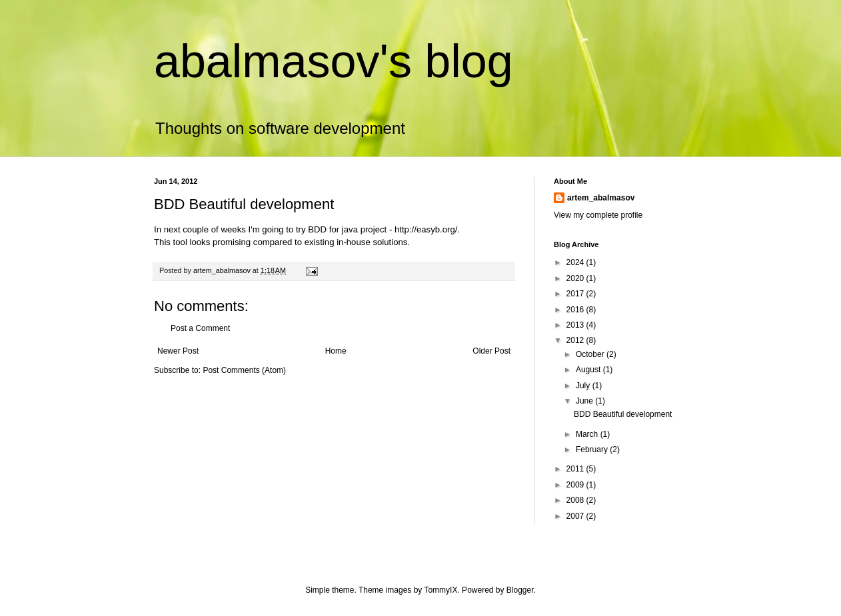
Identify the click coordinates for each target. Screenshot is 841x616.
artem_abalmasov (601, 198)
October (591, 354)
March (588, 434)
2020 (576, 278)
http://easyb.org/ (426, 229)
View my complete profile (598, 215)
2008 (576, 500)
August (589, 370)
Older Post (491, 351)
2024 (576, 262)
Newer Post (178, 351)
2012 (576, 340)
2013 (576, 325)
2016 (576, 310)
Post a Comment (200, 328)
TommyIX (440, 590)
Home (336, 351)
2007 (576, 516)
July (584, 386)
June (585, 401)
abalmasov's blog (334, 61)
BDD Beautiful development (623, 414)
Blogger (520, 590)
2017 (576, 294)
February (593, 450)
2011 (576, 469)
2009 (576, 485)
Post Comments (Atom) (244, 370)
